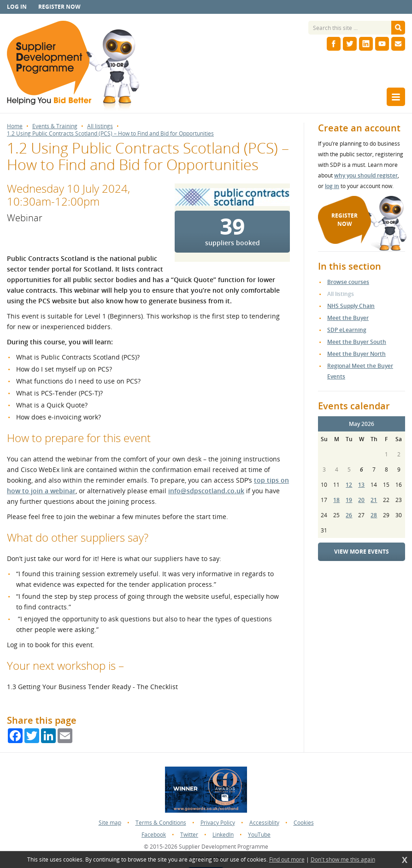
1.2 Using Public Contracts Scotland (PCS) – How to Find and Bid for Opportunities (110, 134)
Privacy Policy (218, 823)
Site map (110, 823)
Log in (17, 7)
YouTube (259, 835)
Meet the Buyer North (356, 354)
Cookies (304, 823)
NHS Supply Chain (351, 306)
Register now (59, 7)
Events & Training (55, 126)
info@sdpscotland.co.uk (206, 491)
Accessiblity (264, 823)
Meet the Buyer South (357, 342)
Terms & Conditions (161, 823)
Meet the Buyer (348, 318)
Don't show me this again (343, 860)
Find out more (287, 860)
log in (332, 186)
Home (15, 126)
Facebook (154, 835)
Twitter (189, 835)
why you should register (366, 175)
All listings (100, 126)
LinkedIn (223, 835)
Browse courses (348, 282)
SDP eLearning (347, 330)
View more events (362, 552)
